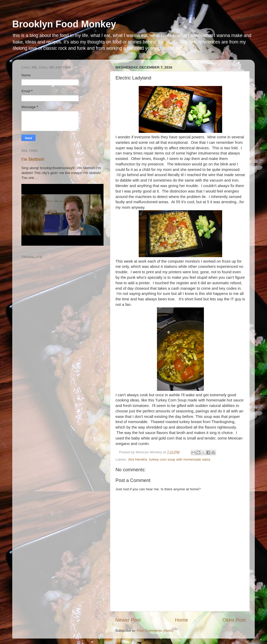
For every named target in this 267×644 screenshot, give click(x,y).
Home (181, 620)
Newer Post (128, 620)
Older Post (234, 620)
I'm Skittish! (33, 159)
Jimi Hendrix (137, 459)
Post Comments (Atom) (155, 631)
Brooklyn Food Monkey (64, 24)
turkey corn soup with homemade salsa (180, 459)
